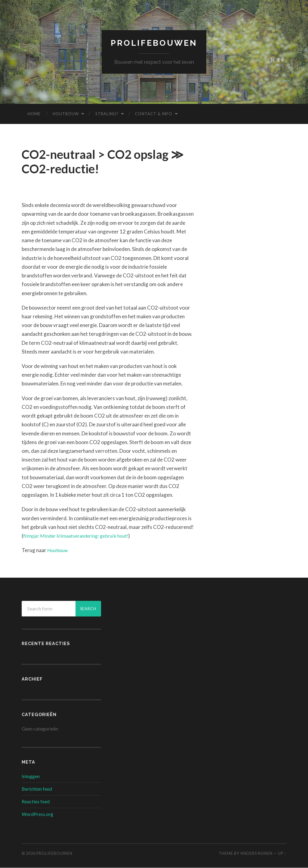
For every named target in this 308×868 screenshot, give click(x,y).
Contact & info (154, 114)
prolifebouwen (154, 43)
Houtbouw (66, 114)
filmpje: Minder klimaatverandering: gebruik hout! (79, 536)
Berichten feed (37, 789)
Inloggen (31, 777)
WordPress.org (37, 814)
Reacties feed (36, 802)
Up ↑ (282, 854)
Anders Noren (256, 854)
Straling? (107, 114)
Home (34, 114)
